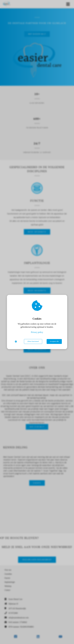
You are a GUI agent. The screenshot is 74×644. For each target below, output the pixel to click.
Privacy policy (37, 332)
